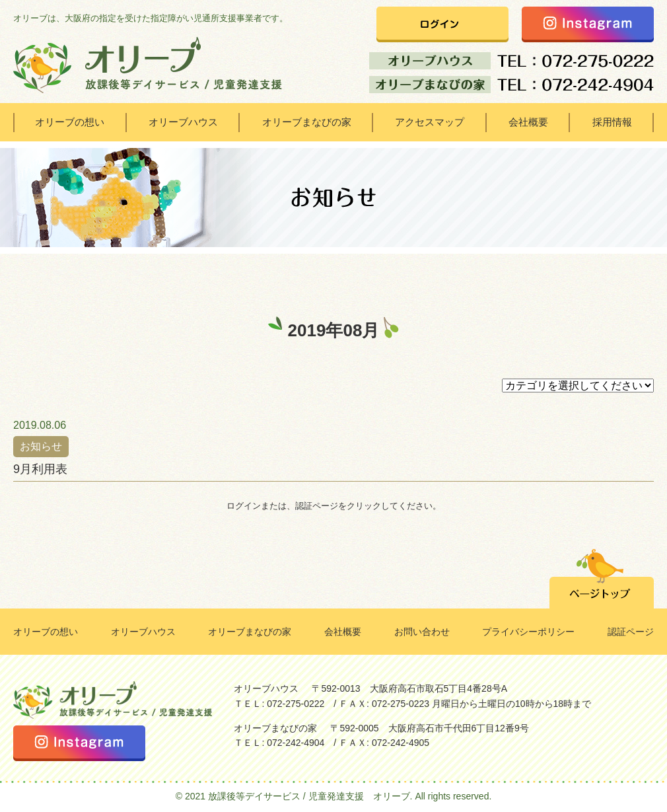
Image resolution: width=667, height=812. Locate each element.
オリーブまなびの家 (307, 122)
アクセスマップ (430, 122)
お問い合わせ (422, 632)
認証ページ (631, 632)
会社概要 (528, 122)
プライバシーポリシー (528, 632)
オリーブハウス (183, 122)
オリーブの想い (70, 122)
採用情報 (612, 122)
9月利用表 (40, 469)
